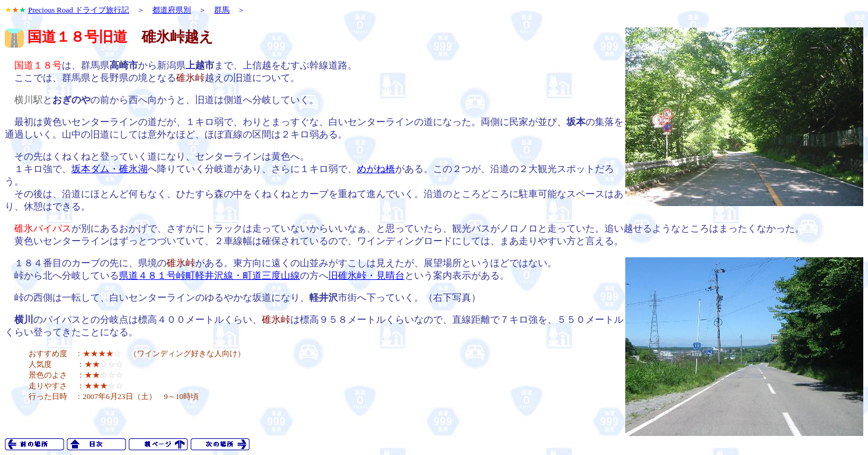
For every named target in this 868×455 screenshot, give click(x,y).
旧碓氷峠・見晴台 (366, 275)
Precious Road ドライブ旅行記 (79, 10)
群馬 (222, 10)
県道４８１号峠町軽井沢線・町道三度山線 (209, 275)
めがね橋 (376, 169)
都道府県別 (172, 10)
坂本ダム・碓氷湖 (109, 169)
